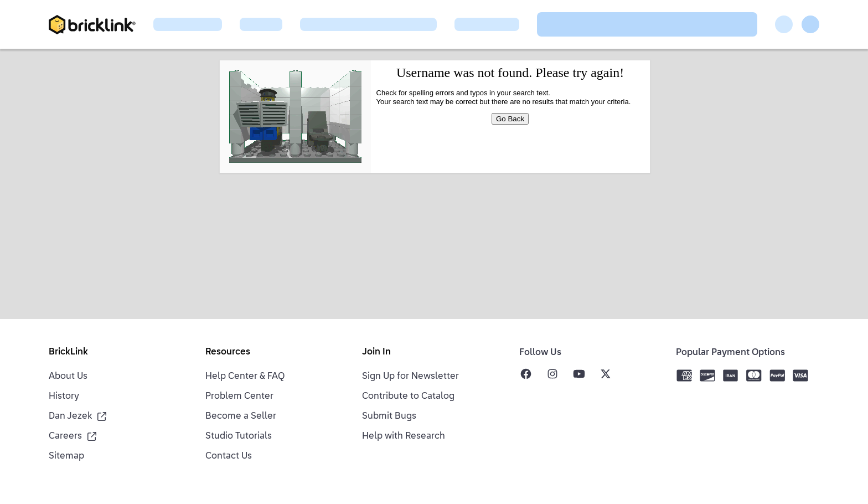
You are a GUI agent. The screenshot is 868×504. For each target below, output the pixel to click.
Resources (228, 352)
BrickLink (68, 352)
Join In (376, 352)
